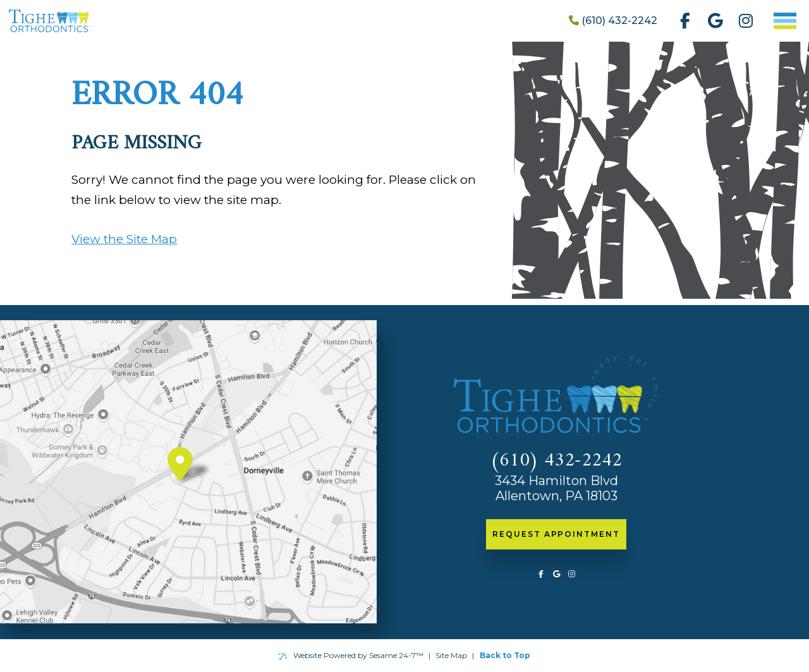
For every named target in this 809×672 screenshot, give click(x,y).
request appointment (556, 534)
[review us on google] (715, 21)
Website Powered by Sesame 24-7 (351, 656)
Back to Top (505, 655)
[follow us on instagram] (746, 21)
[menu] (785, 21)
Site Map (451, 655)
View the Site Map (124, 239)
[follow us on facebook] (685, 21)
